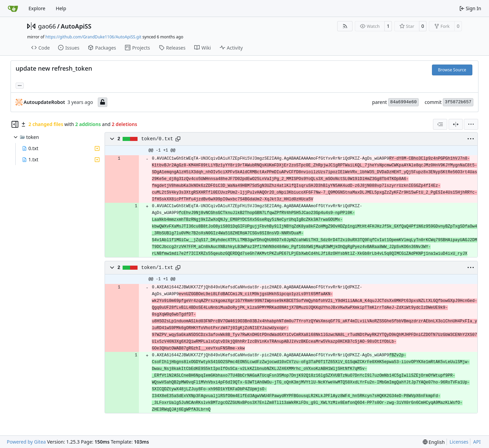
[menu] (471, 124)
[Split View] (456, 124)
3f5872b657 (458, 102)
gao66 (47, 26)
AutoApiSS (76, 26)
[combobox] (440, 124)
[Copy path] (178, 139)
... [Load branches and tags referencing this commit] (20, 85)
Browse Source (452, 70)
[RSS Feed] (345, 26)
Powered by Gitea (26, 442)
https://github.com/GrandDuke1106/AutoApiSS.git (94, 37)
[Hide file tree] (15, 124)
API (477, 442)
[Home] (13, 8)
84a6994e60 (403, 102)
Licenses (459, 442)
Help (61, 8)
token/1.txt (157, 268)
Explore (37, 8)
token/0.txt (157, 139)
